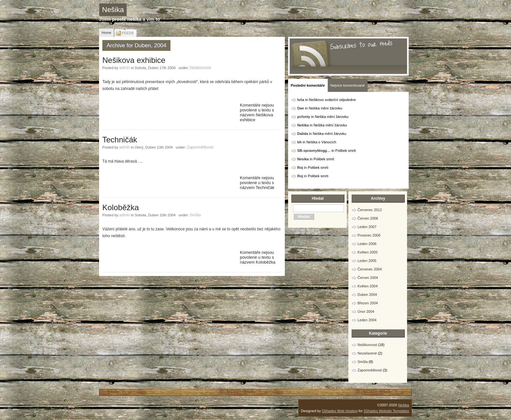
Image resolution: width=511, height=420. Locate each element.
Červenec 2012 (370, 210)
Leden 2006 (367, 244)
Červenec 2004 (370, 269)
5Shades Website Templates (386, 411)
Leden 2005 (367, 261)
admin (125, 68)
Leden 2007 (367, 227)
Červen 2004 (368, 278)
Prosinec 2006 (369, 235)
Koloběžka (121, 207)
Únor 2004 (366, 311)
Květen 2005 (368, 252)
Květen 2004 (368, 286)
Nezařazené (367, 353)
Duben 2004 (367, 295)
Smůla (195, 215)
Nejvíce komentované (348, 85)
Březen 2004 (368, 303)
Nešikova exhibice (134, 60)
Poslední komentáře (308, 85)
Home (106, 33)
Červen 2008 (368, 218)
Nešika (113, 10)
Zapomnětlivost (200, 147)
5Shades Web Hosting (340, 411)
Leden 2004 (367, 320)
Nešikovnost (200, 68)
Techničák (120, 140)
